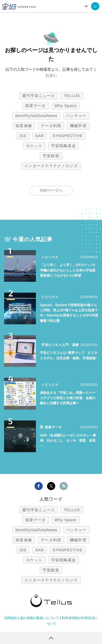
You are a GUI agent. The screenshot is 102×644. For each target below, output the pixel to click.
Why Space (66, 106)
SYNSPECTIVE (67, 136)
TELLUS (72, 96)
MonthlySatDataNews (36, 116)
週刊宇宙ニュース (38, 96)
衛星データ (36, 106)
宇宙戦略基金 (64, 146)
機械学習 (78, 126)
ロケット (34, 146)
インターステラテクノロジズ (51, 166)
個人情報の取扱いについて (40, 618)
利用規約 (11, 618)
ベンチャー (76, 116)
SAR (39, 136)
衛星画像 (24, 126)
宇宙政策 (51, 156)
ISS (23, 136)
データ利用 (51, 126)
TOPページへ (51, 190)
